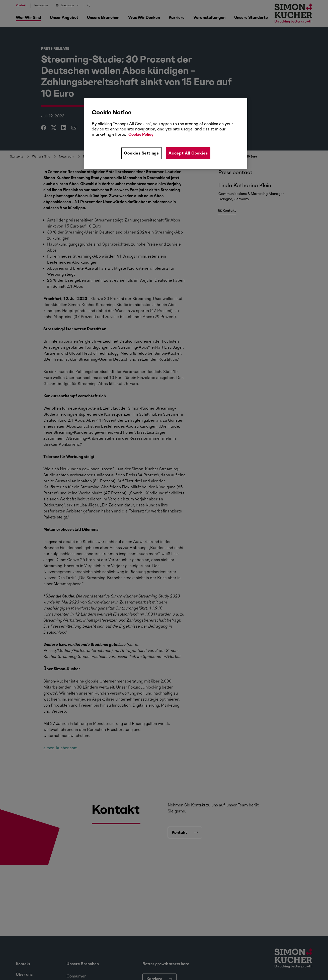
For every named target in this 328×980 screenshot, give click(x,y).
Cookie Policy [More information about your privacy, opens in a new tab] (141, 134)
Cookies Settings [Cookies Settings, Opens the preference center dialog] (142, 153)
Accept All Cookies (188, 153)
